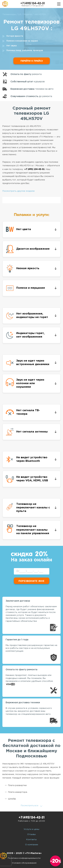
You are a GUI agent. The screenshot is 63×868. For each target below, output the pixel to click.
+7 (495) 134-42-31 (33, 3)
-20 (56, 861)
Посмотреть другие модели (19, 191)
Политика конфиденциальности (24, 858)
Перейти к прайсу (32, 61)
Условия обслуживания (24, 863)
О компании (32, 845)
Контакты (31, 840)
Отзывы (31, 834)
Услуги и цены (31, 829)
